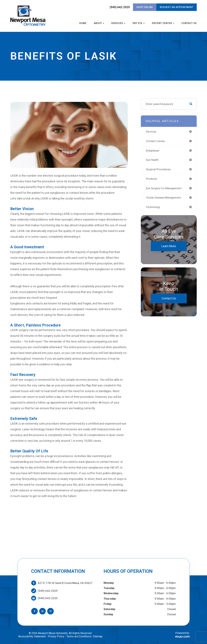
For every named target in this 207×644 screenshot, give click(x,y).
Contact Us (189, 23)
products (152, 179)
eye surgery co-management (165, 189)
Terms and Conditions (79, 636)
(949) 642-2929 (120, 7)
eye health (153, 160)
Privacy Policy (56, 636)
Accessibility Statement (32, 636)
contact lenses (156, 141)
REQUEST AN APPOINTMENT (177, 7)
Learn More (169, 247)
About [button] (99, 23)
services (152, 132)
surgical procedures (159, 170)
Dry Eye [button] (139, 23)
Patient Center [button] (163, 23)
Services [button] (118, 23)
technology (153, 208)
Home (83, 23)
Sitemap (98, 636)
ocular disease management (164, 199)
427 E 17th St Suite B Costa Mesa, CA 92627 (65, 583)
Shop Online (145, 7)
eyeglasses (153, 151)
